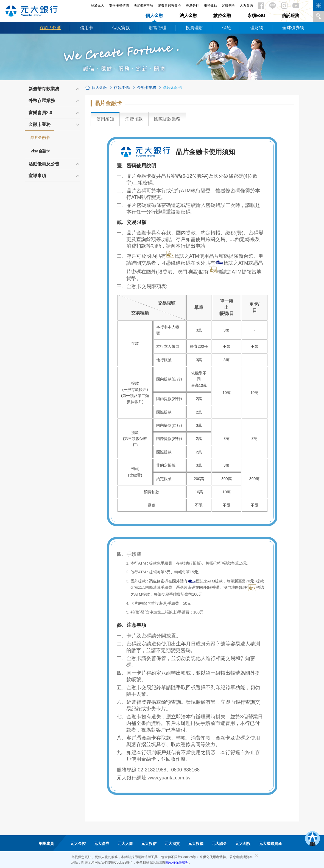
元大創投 (243, 844)
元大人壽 (125, 844)
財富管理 (158, 28)
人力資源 (246, 6)
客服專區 (228, 6)
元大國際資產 (270, 844)
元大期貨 (172, 844)
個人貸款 (121, 28)
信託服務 (291, 16)
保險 (227, 28)
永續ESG (256, 16)
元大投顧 (196, 844)
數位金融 (222, 16)
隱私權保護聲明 (177, 862)
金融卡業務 (40, 126)
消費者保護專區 (169, 6)
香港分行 (192, 6)
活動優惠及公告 (44, 164)
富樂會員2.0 (40, 113)
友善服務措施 (119, 6)
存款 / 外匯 (50, 28)
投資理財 (194, 28)
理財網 (257, 28)
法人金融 (188, 16)
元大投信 (149, 844)
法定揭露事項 (143, 6)
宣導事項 (37, 176)
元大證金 (219, 844)
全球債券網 (293, 28)
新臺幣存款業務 (44, 89)
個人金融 (154, 16)
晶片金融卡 (40, 138)
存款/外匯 (122, 87)
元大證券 (102, 844)
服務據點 (210, 6)
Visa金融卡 (40, 151)
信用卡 (86, 28)
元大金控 (78, 844)
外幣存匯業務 (42, 101)
